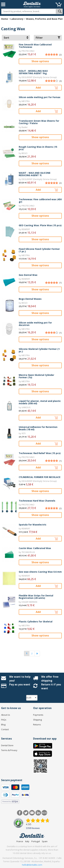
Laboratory (17, 19)
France (20, 841)
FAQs (4, 720)
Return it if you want (51, 686)
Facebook (20, 813)
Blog (3, 725)
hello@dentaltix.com (32, 865)
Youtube (32, 813)
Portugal (36, 841)
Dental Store (7, 745)
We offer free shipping (50, 679)
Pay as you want (20, 684)
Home (5, 19)
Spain (45, 841)
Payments (38, 715)
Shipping (37, 720)
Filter (48, 38)
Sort (16, 38)
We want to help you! (20, 679)
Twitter (26, 813)
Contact (5, 729)
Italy (27, 841)
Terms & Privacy (9, 750)
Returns (37, 725)
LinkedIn (38, 813)
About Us (6, 715)
